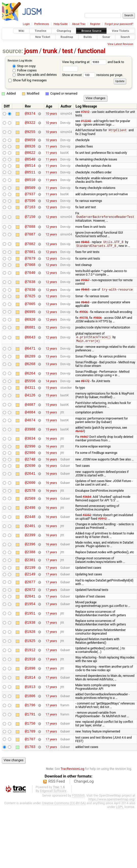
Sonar (106, 37)
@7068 (30, 276)
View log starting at (85, 62)
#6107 (80, 450)
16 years (51, 457)
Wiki (21, 31)
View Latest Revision (120, 44)
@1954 (30, 630)
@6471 (30, 364)
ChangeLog (84, 809)
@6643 (30, 352)
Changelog (64, 31)
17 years (51, 575)
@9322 (30, 123)
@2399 (30, 557)
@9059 (30, 141)
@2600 (30, 504)
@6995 (30, 326)
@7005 (30, 317)
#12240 (86, 121)
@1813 (30, 713)
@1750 (30, 750)
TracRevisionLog (73, 796)
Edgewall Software (53, 818)
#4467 (84, 455)
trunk (50, 51)
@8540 (30, 162)
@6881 (30, 342)
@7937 (30, 200)
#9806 (97, 332)
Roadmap (67, 37)
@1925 (30, 667)
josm (31, 51)
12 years (51, 207)
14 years (51, 398)
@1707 (30, 766)
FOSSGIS (78, 823)
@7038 (30, 294)
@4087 (30, 422)
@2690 (30, 487)
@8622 (30, 155)
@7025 (30, 309)
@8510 (30, 185)
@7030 (30, 302)
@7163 (30, 215)
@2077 (30, 607)
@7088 (30, 235)
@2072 (30, 615)
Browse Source (91, 31)
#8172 (85, 398)
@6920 (30, 334)
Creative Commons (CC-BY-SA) (64, 830)
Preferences (42, 24)
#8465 (85, 251)
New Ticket (43, 37)
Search (125, 37)
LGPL (120, 834)
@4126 (30, 413)
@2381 (30, 583)
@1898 (30, 694)
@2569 (30, 521)
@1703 (30, 774)
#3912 (102, 541)
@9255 (30, 132)
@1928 (30, 658)
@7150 (30, 225)
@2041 (30, 622)
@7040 (30, 284)
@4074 (30, 439)
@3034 (30, 457)
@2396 (30, 567)
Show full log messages (28, 80)
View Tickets (120, 31)
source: (13, 51)
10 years (51, 114)
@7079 (30, 269)
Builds (88, 37)
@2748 (30, 480)
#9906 (84, 325)
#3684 (87, 519)
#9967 (85, 292)
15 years (51, 405)
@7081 (30, 262)
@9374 (30, 114)
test (67, 51)
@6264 (30, 389)
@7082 (30, 253)
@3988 (30, 448)
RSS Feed (57, 809)
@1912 (30, 676)
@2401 (30, 548)
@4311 (30, 405)
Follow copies (25, 70)
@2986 (30, 472)
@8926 (30, 148)
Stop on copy (24, 66)
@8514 (30, 169)
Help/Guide (61, 24)
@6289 (30, 372)
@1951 (30, 639)
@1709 (30, 758)
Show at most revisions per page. (93, 75)
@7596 (30, 208)
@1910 (30, 685)
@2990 (30, 465)
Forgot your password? (119, 24)
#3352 (87, 537)
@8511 (30, 177)
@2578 (30, 512)
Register (95, 24)
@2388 (30, 575)
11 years (51, 148)
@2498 (30, 530)
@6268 (30, 380)
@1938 (30, 648)
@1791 (30, 740)
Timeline (40, 31)
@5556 (30, 398)
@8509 (30, 193)
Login (26, 24)
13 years (51, 372)
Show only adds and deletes (35, 75)
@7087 (30, 243)
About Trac (79, 24)
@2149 (30, 598)
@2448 (30, 539)
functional (92, 51)
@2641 (30, 495)
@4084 (30, 430)
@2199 (30, 591)
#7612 (85, 112)
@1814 (30, 704)
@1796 (30, 731)
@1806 (30, 722)
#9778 (84, 332)
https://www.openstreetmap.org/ (112, 827)
